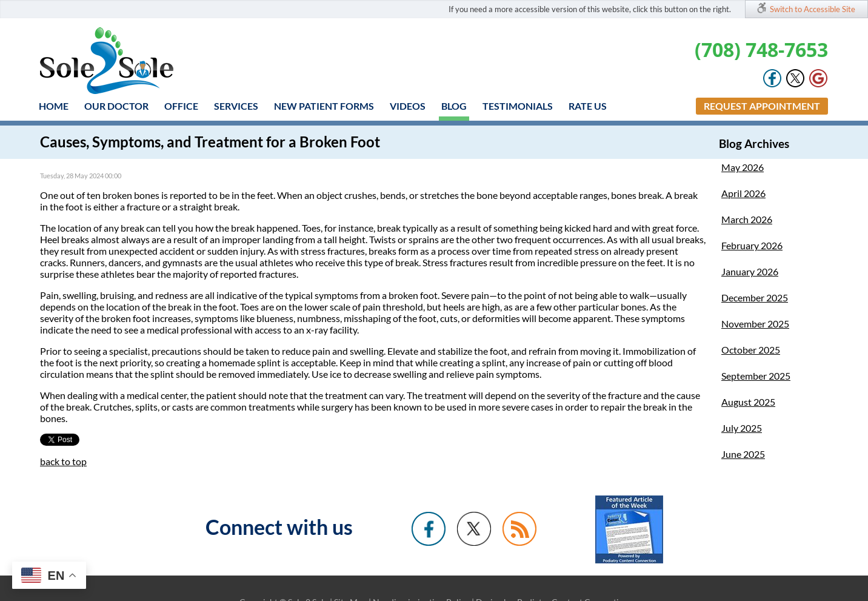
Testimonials (518, 106)
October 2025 (751, 350)
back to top (63, 461)
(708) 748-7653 (761, 49)
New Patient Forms (324, 106)
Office (181, 106)
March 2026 (747, 219)
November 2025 (755, 324)
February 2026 (752, 245)
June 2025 (743, 454)
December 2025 (755, 297)
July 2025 (742, 428)
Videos (408, 106)
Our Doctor (116, 106)
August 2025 (748, 402)
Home (54, 106)
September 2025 (756, 376)
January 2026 (750, 271)
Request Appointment (762, 106)
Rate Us (588, 106)
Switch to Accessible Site (813, 9)
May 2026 (743, 167)
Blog (454, 106)
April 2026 (743, 193)
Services (236, 106)
